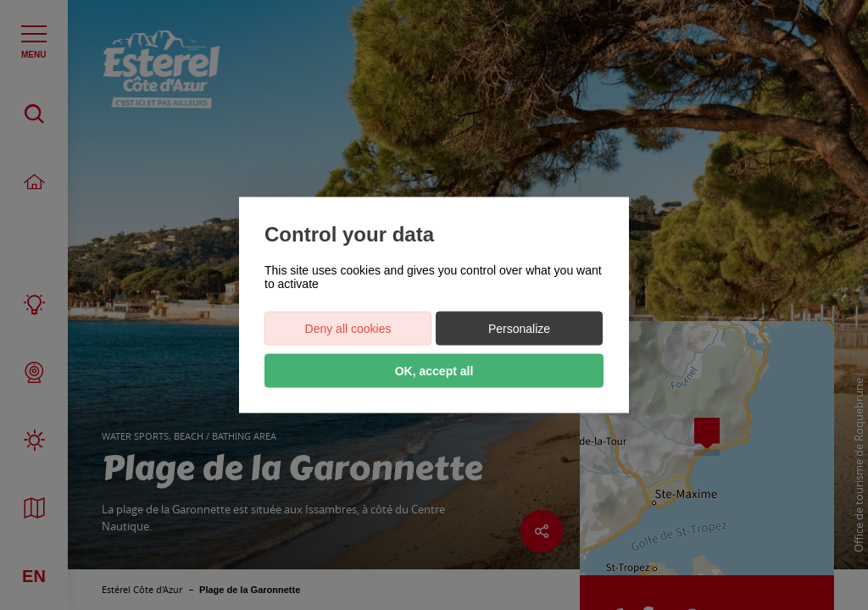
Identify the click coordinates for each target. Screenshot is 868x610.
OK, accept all (434, 371)
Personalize (519, 329)
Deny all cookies (348, 329)
